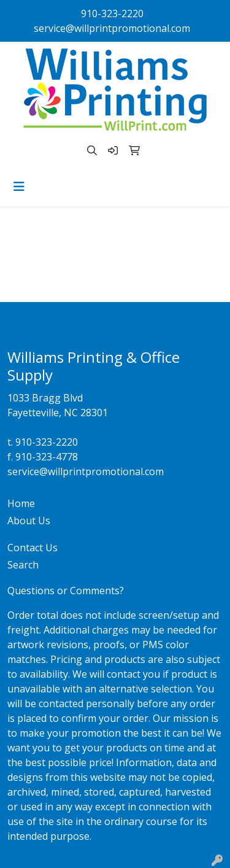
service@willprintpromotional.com (112, 28)
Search (23, 565)
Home (21, 503)
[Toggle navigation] (19, 187)
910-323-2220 (112, 14)
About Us (29, 521)
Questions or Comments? (66, 591)
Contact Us (33, 548)
